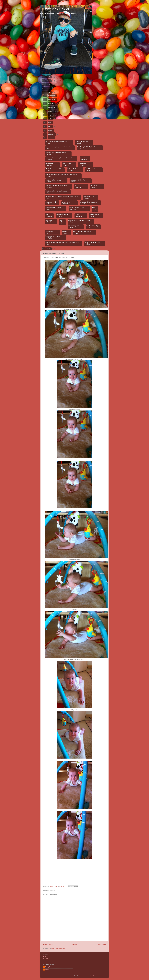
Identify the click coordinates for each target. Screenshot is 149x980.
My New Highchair (79, 216)
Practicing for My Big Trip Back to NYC (88, 148)
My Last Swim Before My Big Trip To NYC (57, 142)
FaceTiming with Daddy (73, 227)
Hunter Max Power (55, 9)
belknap (81, 975)
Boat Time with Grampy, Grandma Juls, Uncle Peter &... (62, 243)
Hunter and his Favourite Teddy (88, 203)
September (52, 107)
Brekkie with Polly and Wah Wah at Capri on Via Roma (61, 175)
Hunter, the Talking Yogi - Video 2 (54, 181)
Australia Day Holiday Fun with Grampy (56, 153)
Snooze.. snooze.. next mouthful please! (56, 186)
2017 (48, 81)
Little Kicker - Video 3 (50, 164)
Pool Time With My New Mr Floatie (82, 232)
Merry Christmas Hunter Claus (93, 243)
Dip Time (94, 209)
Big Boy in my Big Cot (92, 227)
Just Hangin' (49, 216)
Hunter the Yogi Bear (51, 203)
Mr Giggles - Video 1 (95, 186)
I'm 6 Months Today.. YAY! (92, 170)
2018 (48, 77)
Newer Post (48, 945)
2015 (48, 88)
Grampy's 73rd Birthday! (67, 203)
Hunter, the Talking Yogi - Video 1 (78, 181)
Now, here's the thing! (89, 197)
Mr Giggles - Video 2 (79, 186)
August (51, 111)
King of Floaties (83, 159)
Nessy (47, 970)
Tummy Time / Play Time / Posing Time (79, 221)
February (51, 134)
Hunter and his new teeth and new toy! (57, 192)
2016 (48, 84)
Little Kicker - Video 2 (66, 164)
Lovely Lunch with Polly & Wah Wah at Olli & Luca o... (62, 197)
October (51, 103)
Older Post (101, 945)
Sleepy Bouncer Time (51, 232)
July (50, 115)
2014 (48, 92)
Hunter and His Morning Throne (53, 208)
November (52, 100)
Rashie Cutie (65, 232)
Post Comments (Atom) (58, 949)
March (50, 130)
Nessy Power (49, 967)
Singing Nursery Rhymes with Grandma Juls (58, 148)
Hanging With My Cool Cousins (53, 238)
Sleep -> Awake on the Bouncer (76, 208)
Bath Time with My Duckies (82, 142)
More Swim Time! (49, 221)
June (50, 119)
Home (75, 945)
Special (45, 959)
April (50, 126)
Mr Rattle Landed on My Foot (53, 170)
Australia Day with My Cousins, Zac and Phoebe (59, 159)
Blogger (93, 975)
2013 (48, 249)
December (52, 96)
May (50, 122)
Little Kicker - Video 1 (83, 164)
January (51, 138)
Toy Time (61, 222)
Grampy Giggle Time (94, 216)
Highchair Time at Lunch (62, 216)
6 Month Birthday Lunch (73, 170)
